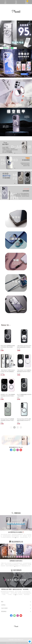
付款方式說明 (4, 608)
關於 (2, 602)
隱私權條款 (4, 611)
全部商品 (3, 605)
